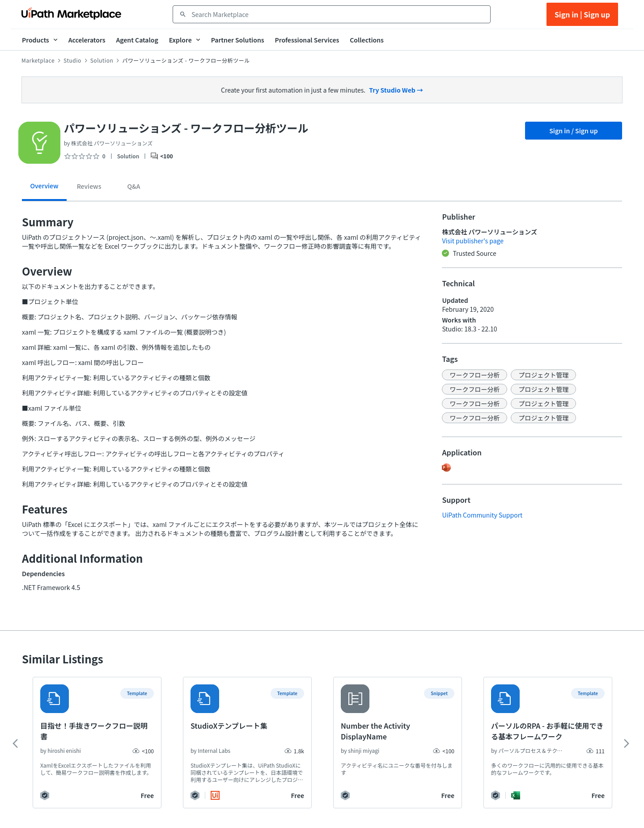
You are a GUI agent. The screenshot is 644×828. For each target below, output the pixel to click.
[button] (475, 375)
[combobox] (338, 14)
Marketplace (38, 60)
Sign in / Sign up (574, 131)
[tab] (44, 189)
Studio (72, 60)
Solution (102, 60)
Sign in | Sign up (582, 14)
